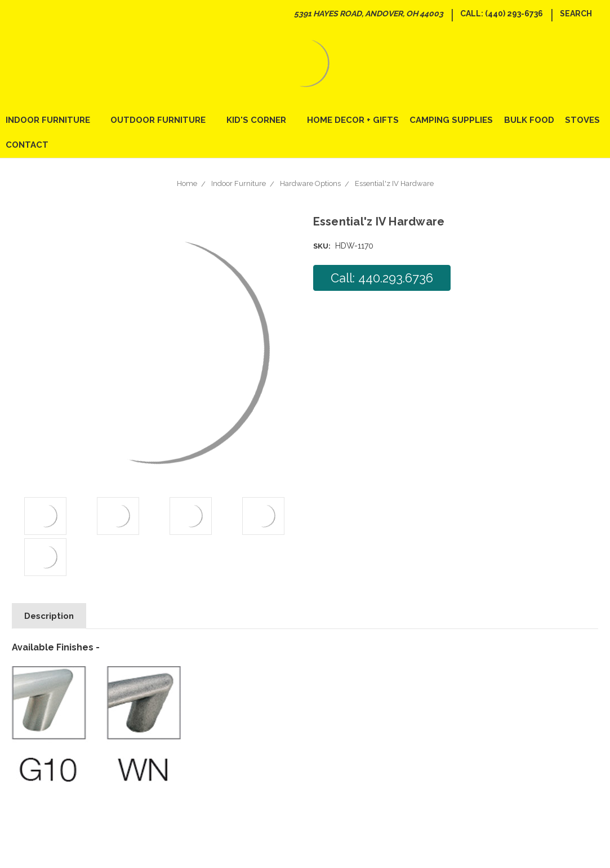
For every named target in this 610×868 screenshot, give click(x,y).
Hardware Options (310, 183)
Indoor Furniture (53, 120)
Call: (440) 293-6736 (502, 14)
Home (187, 183)
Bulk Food (529, 120)
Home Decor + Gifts (353, 120)
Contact (27, 145)
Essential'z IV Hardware (394, 183)
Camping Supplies (451, 120)
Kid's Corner (261, 120)
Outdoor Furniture (163, 120)
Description (49, 616)
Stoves (582, 120)
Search (576, 14)
